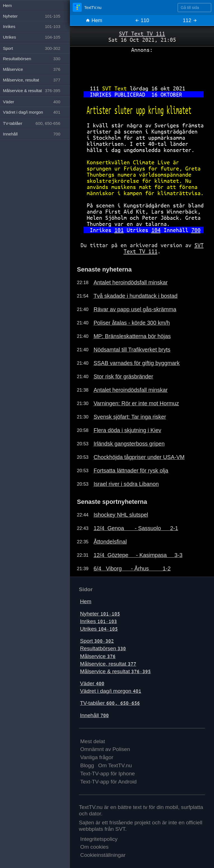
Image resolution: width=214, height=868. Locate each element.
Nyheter (100, 614)
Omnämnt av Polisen (105, 749)
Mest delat (93, 741)
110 (142, 20)
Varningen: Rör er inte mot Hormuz (136, 403)
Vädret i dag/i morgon (111, 691)
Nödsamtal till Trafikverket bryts (132, 350)
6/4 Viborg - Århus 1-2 (132, 568)
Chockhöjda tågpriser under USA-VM (139, 457)
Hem (94, 20)
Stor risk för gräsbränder (123, 376)
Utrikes (99, 629)
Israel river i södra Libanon (126, 484)
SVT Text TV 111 (142, 33)
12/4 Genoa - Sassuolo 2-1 (136, 528)
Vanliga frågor (97, 757)
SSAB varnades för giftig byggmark (137, 363)
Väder (92, 683)
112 (190, 20)
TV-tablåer (110, 703)
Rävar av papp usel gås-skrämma (135, 309)
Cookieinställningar (103, 855)
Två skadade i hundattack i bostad (135, 296)
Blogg (87, 765)
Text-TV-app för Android (109, 782)
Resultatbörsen (103, 648)
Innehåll (94, 715)
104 (156, 230)
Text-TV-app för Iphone (108, 774)
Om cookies (94, 847)
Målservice (98, 656)
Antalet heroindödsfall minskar (130, 282)
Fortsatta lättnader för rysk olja (131, 471)
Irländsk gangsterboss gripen (129, 444)
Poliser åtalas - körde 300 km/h (132, 323)
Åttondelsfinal (110, 542)
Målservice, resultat (108, 664)
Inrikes (98, 621)
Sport (97, 641)
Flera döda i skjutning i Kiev (127, 430)
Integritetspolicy (99, 839)
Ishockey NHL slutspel (121, 515)
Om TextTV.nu (115, 765)
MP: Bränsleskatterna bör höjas (132, 336)
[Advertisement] (142, 67)
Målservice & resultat (115, 671)
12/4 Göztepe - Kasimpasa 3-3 (138, 555)
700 (196, 230)
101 (119, 230)
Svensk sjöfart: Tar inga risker (130, 417)
